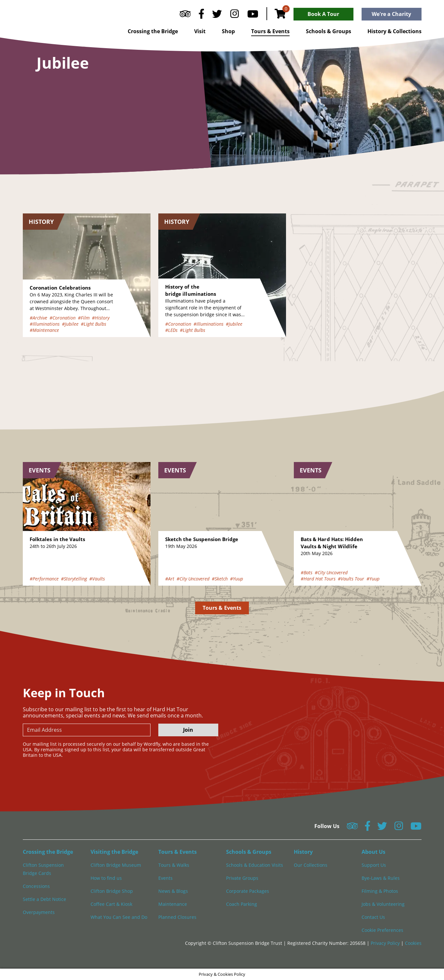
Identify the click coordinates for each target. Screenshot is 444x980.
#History (101, 318)
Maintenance (173, 904)
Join (188, 730)
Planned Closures (177, 917)
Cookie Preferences (382, 930)
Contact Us (373, 917)
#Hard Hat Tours (318, 579)
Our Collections (311, 865)
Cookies (413, 943)
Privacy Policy (386, 943)
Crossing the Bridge (153, 31)
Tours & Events (270, 31)
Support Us (374, 865)
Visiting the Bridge (114, 852)
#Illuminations (45, 324)
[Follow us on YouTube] (253, 15)
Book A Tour (323, 14)
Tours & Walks (174, 865)
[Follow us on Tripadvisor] (185, 15)
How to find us (106, 878)
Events (165, 878)
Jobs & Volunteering (383, 904)
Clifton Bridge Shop (112, 891)
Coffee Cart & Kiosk (111, 904)
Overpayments (39, 912)
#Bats (307, 572)
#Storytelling (74, 579)
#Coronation (63, 318)
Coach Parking (242, 904)
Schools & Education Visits (255, 865)
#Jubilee (70, 324)
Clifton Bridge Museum (116, 865)
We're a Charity (392, 14)
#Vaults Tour (351, 579)
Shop (228, 31)
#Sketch (220, 579)
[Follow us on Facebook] (201, 15)
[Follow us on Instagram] (235, 15)
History (303, 852)
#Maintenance (44, 330)
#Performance (44, 579)
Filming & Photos (380, 891)
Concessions (36, 886)
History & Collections (394, 31)
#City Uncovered (193, 579)
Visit (200, 31)
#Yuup (236, 579)
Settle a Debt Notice (44, 899)
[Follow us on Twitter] (217, 15)
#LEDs (171, 330)
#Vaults (97, 579)
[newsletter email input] (87, 730)
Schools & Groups (329, 31)
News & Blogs (173, 891)
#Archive (38, 318)
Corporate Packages (248, 891)
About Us (373, 852)
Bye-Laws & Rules (381, 878)
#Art (170, 579)
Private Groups (242, 878)
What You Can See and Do (119, 917)
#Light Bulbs (93, 324)
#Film (84, 318)
